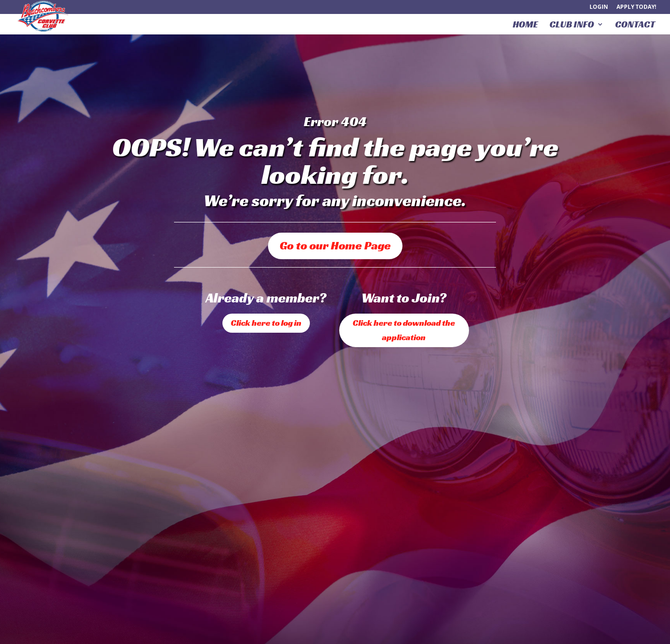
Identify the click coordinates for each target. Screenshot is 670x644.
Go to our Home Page (335, 245)
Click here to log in (266, 323)
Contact (635, 26)
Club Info (572, 26)
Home (525, 26)
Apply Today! (636, 7)
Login (599, 7)
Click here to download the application (404, 330)
